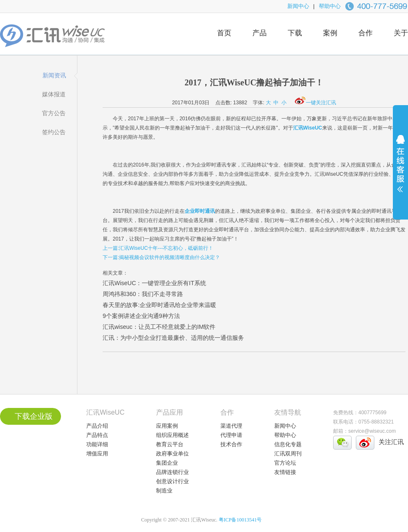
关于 (401, 33)
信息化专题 (288, 444)
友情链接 (285, 472)
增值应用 (97, 454)
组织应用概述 (172, 435)
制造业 (164, 491)
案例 (330, 33)
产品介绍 (97, 426)
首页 (224, 33)
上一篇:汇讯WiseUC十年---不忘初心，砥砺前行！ (158, 248)
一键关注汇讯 (315, 103)
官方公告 (54, 113)
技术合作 (231, 444)
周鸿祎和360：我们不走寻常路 (143, 294)
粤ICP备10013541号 (240, 520)
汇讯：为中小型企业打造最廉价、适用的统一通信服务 (173, 338)
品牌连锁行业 (172, 472)
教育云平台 (170, 444)
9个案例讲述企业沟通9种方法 (141, 316)
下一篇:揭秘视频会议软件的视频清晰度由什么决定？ (161, 257)
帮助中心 (330, 6)
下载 (295, 33)
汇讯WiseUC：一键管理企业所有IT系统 (154, 283)
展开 (400, 169)
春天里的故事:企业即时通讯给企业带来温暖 (159, 305)
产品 (260, 33)
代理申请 (231, 435)
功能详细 (97, 444)
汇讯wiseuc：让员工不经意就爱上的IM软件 (159, 327)
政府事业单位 (172, 454)
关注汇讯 (391, 442)
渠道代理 (231, 426)
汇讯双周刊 (288, 454)
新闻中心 (298, 6)
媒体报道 (54, 94)
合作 (366, 33)
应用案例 (167, 426)
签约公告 (54, 132)
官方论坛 (285, 463)
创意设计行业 (172, 481)
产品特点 (97, 435)
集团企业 (167, 463)
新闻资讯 (54, 75)
